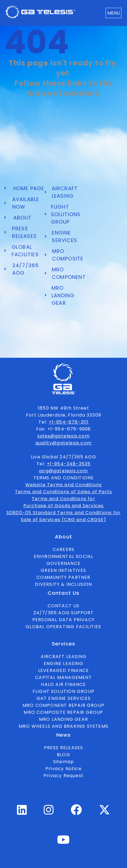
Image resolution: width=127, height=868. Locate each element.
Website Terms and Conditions (64, 485)
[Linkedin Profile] (22, 812)
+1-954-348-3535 (69, 464)
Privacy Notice (63, 769)
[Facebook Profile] (76, 812)
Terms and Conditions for (63, 499)
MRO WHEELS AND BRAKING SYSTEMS (63, 726)
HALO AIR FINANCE (63, 684)
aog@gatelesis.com (63, 471)
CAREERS (63, 549)
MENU (113, 13)
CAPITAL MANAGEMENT (63, 677)
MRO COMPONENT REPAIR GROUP (63, 705)
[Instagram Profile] (49, 812)
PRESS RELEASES (64, 748)
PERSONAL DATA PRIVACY (63, 620)
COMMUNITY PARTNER (63, 577)
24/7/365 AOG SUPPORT (64, 613)
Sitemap (63, 762)
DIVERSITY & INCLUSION (63, 584)
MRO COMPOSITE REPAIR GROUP (63, 712)
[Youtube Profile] (63, 842)
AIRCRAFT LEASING (63, 657)
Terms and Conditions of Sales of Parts (64, 492)
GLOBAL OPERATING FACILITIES (63, 627)
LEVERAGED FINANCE (63, 670)
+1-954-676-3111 (69, 422)
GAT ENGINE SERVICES (64, 698)
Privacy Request (63, 776)
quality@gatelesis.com (63, 443)
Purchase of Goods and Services (64, 506)
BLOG (63, 755)
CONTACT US (64, 606)
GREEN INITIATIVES (63, 570)
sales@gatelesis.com (63, 436)
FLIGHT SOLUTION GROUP (63, 691)
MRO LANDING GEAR (63, 719)
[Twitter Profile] (104, 814)
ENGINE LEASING (63, 663)
